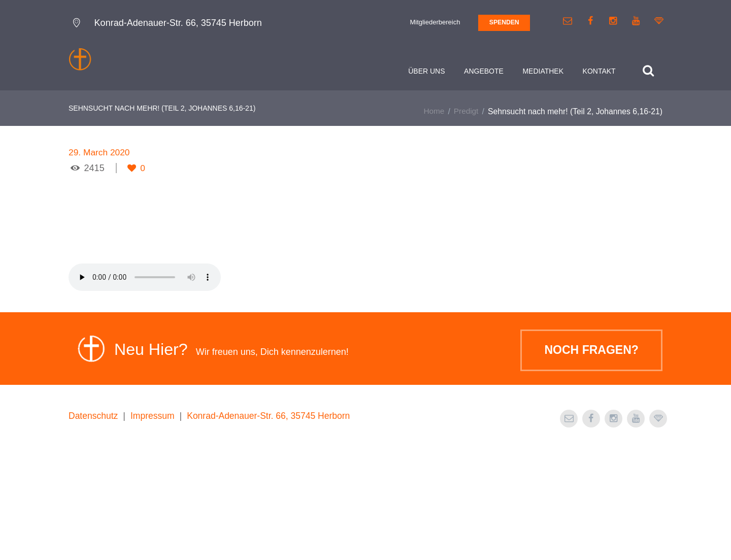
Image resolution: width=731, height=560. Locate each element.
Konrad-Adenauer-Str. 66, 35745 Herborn (273, 526)
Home (433, 113)
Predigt (466, 113)
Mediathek (541, 71)
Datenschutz (94, 526)
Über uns (425, 71)
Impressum (155, 526)
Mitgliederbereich (435, 22)
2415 (94, 170)
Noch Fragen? (588, 462)
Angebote (482, 71)
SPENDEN (504, 22)
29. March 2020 (100, 154)
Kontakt (597, 71)
